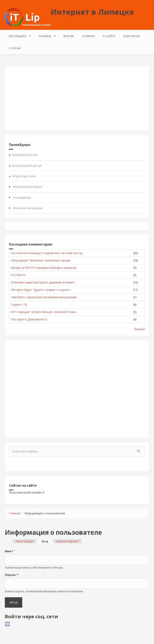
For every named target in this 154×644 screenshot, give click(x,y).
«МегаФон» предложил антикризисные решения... (45, 297)
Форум (69, 36)
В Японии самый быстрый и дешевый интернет (43, 282)
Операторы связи (24, 176)
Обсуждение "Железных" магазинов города (41, 260)
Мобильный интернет (28, 187)
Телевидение (22, 197)
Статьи (15, 48)
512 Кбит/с (18, 275)
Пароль (12, 575)
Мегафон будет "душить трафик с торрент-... (42, 290)
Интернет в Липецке (92, 12)
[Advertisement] (77, 98)
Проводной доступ (25, 155)
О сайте (109, 36)
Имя (9, 551)
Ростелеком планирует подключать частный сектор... (48, 253)
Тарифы (46, 35)
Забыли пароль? (67, 541)
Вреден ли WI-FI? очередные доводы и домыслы (44, 268)
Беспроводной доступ (27, 165)
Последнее (19, 35)
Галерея (88, 36)
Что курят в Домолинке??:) (29, 319)
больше (140, 329)
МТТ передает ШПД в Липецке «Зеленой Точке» (44, 312)
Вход (46, 541)
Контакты (131, 36)
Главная (15, 513)
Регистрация (24, 541)
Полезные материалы (28, 208)
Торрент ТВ (19, 305)
